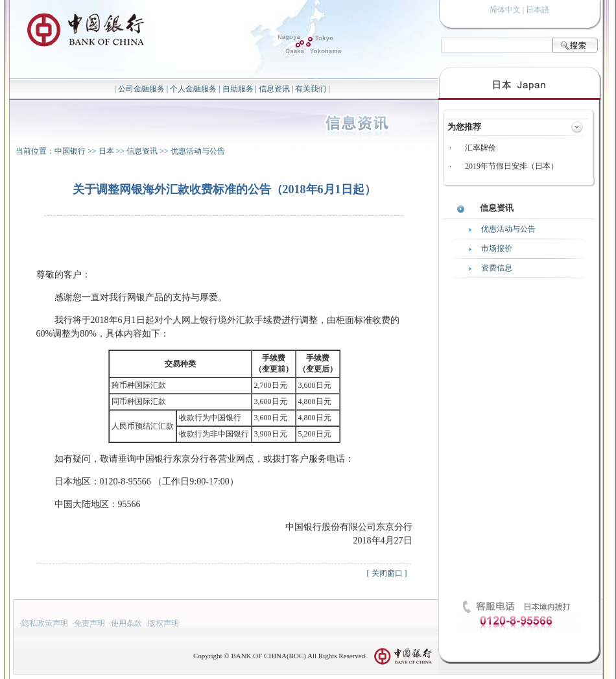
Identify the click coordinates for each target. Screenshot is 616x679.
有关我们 (311, 89)
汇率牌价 (480, 148)
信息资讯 (274, 89)
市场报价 (497, 248)
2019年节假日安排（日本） (512, 166)
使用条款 (126, 623)
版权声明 (163, 623)
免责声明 (89, 623)
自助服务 (238, 89)
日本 (106, 151)
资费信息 (497, 268)
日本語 (538, 10)
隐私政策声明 (45, 623)
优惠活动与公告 (198, 151)
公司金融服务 (141, 89)
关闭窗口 (387, 573)
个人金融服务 (193, 89)
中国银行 (70, 151)
